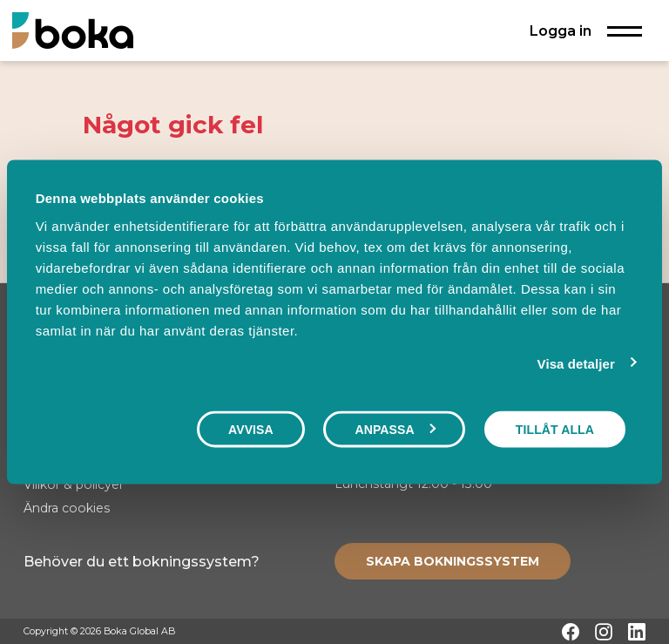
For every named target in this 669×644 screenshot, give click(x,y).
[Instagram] (604, 632)
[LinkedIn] (637, 632)
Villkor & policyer (74, 485)
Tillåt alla (555, 430)
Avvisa (251, 430)
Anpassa (395, 430)
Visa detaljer (576, 364)
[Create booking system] (453, 561)
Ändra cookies (67, 508)
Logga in (561, 31)
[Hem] (73, 30)
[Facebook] (571, 632)
